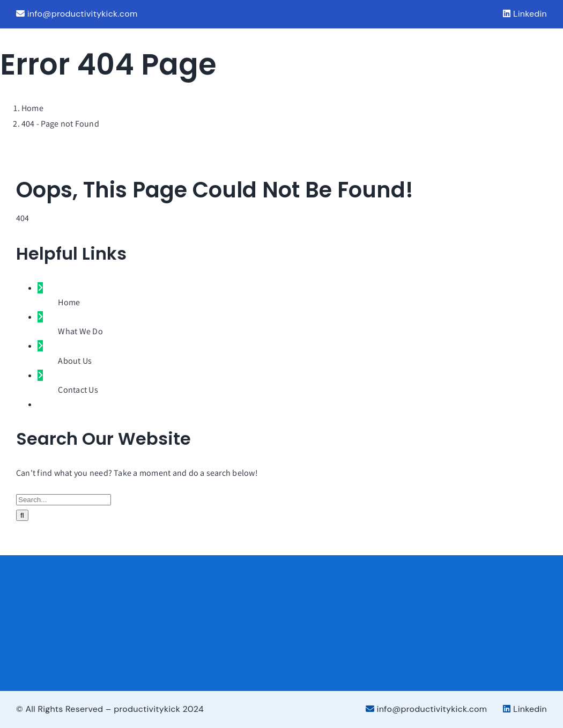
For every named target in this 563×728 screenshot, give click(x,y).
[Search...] (64, 500)
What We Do (80, 331)
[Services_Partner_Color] (474, 618)
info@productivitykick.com (77, 14)
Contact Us (78, 390)
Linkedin (525, 14)
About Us (75, 361)
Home (69, 302)
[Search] (22, 515)
